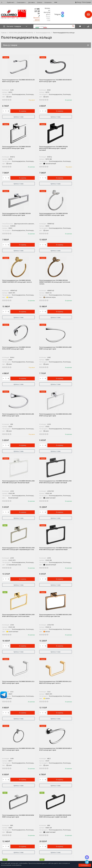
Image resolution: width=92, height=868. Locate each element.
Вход (79, 2)
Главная (4, 33)
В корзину (19, 112)
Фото (3, 812)
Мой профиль (51, 840)
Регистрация (86, 2)
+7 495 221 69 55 (37, 11)
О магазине (21, 2)
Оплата (40, 2)
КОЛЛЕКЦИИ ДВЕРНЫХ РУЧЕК (56, 773)
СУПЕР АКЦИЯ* (51, 762)
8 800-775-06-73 (7, 776)
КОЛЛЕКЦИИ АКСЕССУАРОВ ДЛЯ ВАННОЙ (59, 769)
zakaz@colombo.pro (8, 785)
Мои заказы (50, 836)
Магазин (4, 804)
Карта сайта (25, 789)
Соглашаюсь (85, 865)
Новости (49, 823)
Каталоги (48, 2)
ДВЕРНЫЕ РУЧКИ (51, 780)
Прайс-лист (11, 2)
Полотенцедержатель (43, 33)
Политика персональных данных (10, 789)
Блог (2, 808)
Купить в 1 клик (15, 117)
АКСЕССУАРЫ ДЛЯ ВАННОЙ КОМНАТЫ (21, 33)
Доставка (31, 2)
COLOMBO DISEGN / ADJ (53, 765)
